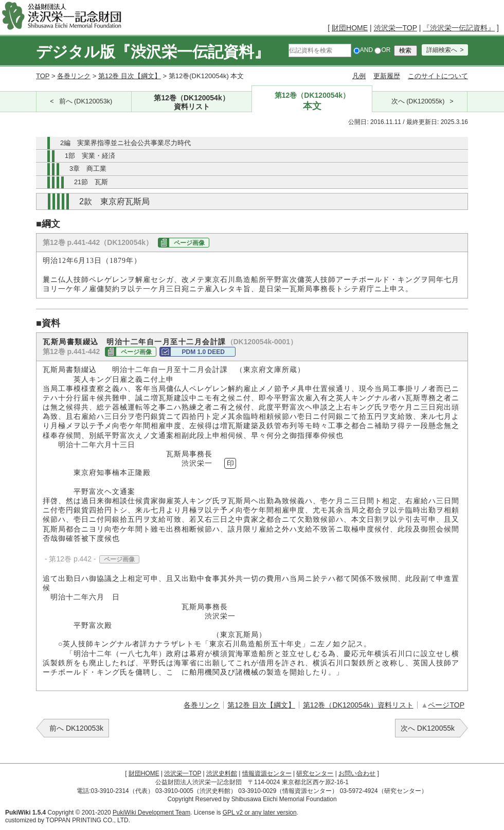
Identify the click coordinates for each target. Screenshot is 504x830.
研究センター (315, 773)
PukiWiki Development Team (151, 813)
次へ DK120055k (428, 728)
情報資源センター (267, 773)
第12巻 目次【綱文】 (130, 76)
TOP (43, 76)
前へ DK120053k (76, 728)
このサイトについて (438, 76)
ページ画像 (189, 243)
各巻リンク (74, 76)
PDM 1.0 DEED (203, 352)
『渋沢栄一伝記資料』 (459, 28)
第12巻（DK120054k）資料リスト (358, 705)
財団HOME (350, 28)
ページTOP (446, 705)
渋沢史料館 (222, 773)
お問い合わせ (357, 773)
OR (382, 50)
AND (363, 50)
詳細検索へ (442, 50)
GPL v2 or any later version (260, 813)
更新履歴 (387, 76)
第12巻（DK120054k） (192, 103)
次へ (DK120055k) (418, 101)
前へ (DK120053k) (86, 101)
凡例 (359, 76)
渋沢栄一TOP (395, 28)
